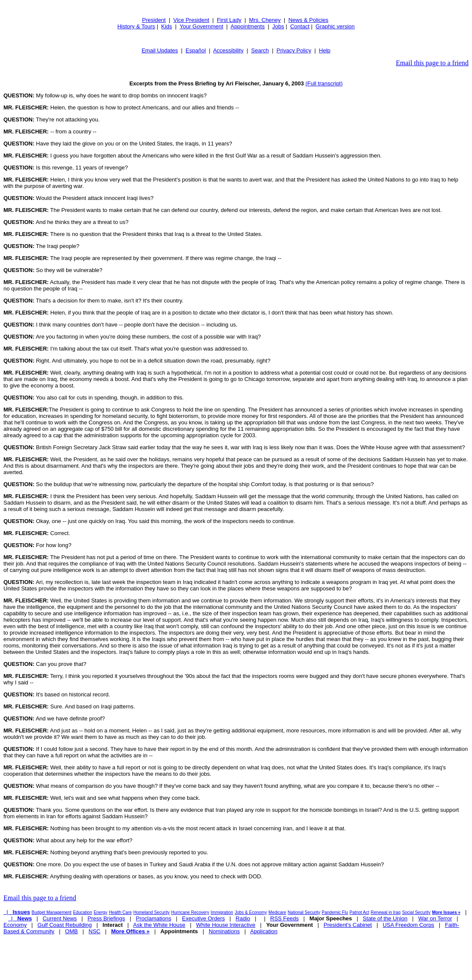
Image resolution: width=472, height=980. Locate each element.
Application (264, 931)
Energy (100, 912)
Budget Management (52, 912)
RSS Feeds (284, 918)
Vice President (192, 20)
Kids (166, 26)
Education (82, 912)
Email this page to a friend (432, 63)
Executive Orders (204, 918)
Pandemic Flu (335, 912)
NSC (94, 931)
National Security (304, 912)
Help (325, 50)
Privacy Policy (294, 50)
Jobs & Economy (251, 912)
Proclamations (153, 918)
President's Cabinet (348, 925)
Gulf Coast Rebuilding (64, 925)
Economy (15, 925)
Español (196, 50)
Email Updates (160, 50)
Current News (59, 918)
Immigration (222, 912)
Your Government (201, 26)
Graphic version (335, 26)
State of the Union (385, 918)
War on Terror (435, 918)
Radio (243, 918)
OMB (72, 931)
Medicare (277, 912)
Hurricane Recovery (190, 912)
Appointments (248, 26)
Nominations (224, 931)
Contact (300, 26)
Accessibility (228, 50)
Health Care (120, 912)
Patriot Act (359, 912)
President (154, 20)
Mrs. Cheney (265, 20)
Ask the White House (159, 925)
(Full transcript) (324, 83)
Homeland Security (151, 912)
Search (260, 50)
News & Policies (308, 20)
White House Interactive (226, 925)
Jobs (278, 26)
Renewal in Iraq (385, 912)
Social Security (416, 912)
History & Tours (136, 26)
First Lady (229, 20)
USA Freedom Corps (408, 925)
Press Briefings (106, 918)
